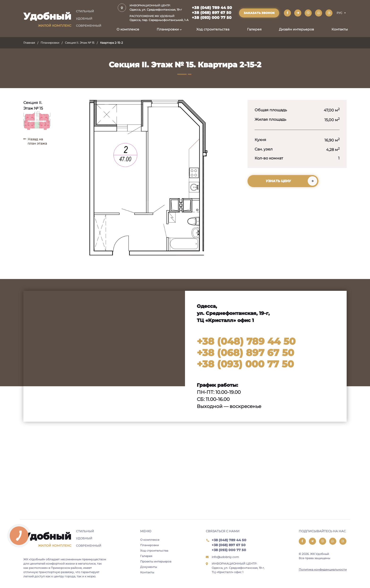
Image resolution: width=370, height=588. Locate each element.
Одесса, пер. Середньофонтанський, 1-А (159, 18)
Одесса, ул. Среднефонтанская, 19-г (159, 7)
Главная (29, 43)
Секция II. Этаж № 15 (80, 43)
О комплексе (128, 29)
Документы (149, 567)
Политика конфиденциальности (323, 569)
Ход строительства (213, 29)
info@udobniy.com (225, 557)
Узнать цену (278, 181)
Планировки (168, 29)
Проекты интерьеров (156, 561)
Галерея (254, 29)
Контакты (340, 29)
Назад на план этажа (37, 141)
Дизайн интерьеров (296, 29)
